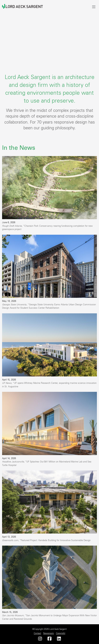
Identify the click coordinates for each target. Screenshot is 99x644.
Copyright (61, 633)
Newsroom (49, 633)
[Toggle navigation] (94, 7)
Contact (37, 633)
